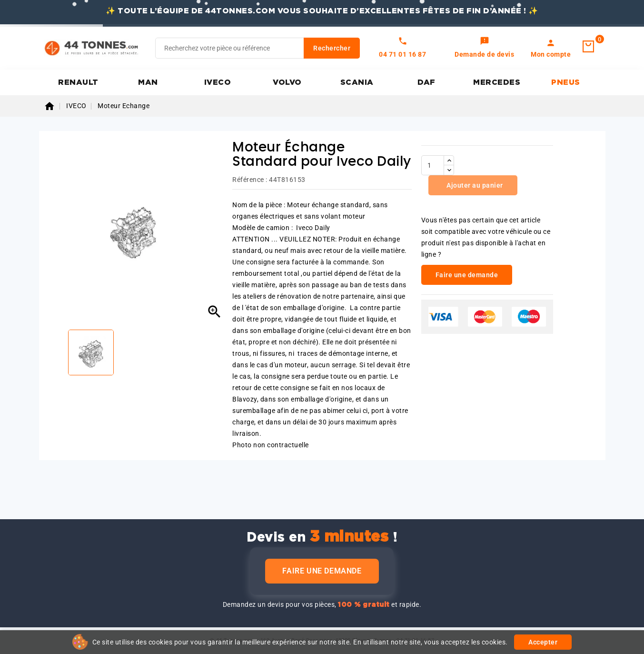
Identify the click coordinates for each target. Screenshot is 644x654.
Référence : (250, 180)
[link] (484, 48)
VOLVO (287, 82)
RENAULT (78, 82)
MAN (148, 82)
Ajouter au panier (474, 185)
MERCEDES (497, 82)
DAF (426, 82)
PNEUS (566, 82)
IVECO (218, 82)
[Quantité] (433, 165)
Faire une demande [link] (467, 275)
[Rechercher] (258, 48)
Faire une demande (322, 571)
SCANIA (357, 82)
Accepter (543, 642)
